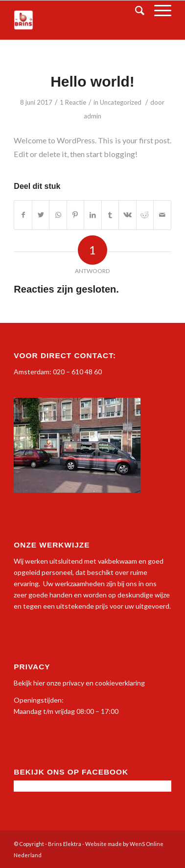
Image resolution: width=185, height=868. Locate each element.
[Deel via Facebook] (23, 215)
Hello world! (92, 81)
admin (92, 116)
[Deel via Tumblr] (110, 215)
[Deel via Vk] (127, 215)
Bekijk (23, 683)
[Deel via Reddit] (145, 215)
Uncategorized (121, 102)
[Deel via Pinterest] (75, 215)
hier (39, 683)
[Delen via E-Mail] (162, 215)
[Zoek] (135, 10)
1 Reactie (73, 102)
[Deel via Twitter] (41, 215)
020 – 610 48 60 (77, 372)
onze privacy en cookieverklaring (95, 683)
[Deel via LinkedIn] (92, 215)
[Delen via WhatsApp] (58, 215)
